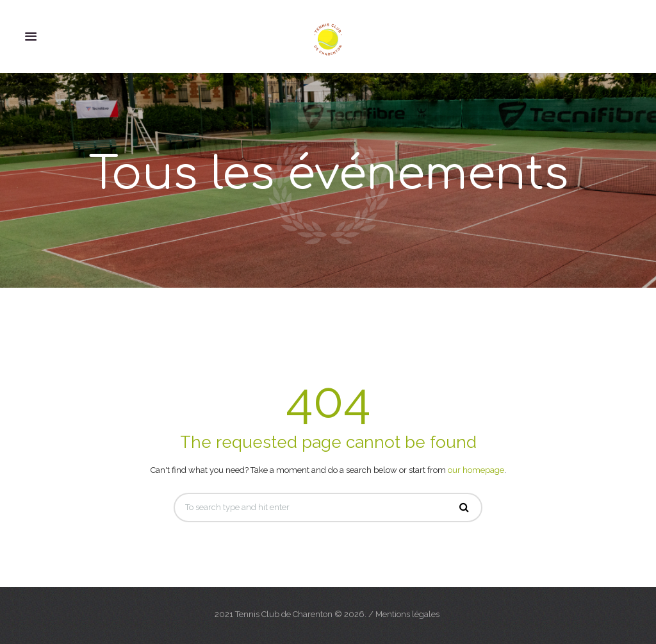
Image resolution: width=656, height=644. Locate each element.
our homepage (476, 470)
